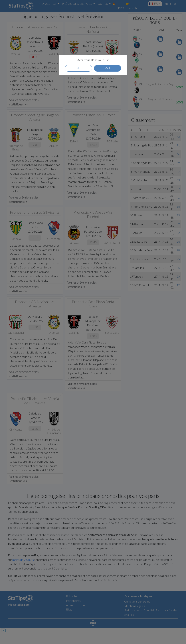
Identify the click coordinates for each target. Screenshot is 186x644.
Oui (108, 68)
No (78, 68)
